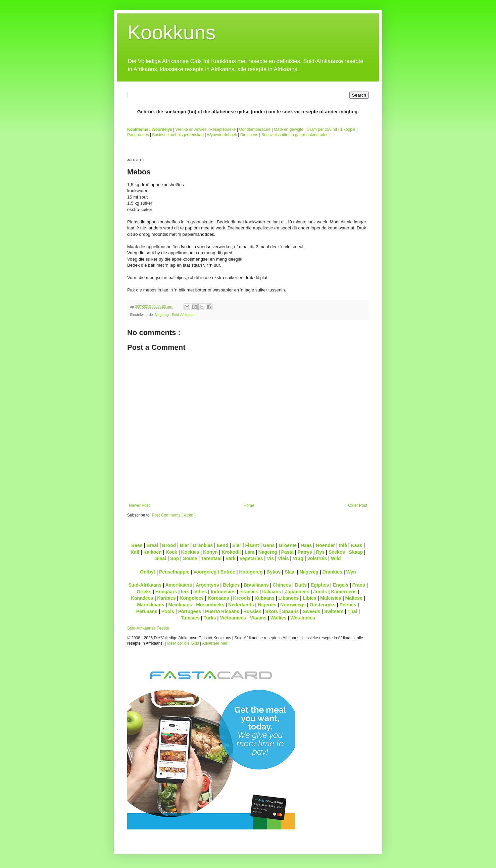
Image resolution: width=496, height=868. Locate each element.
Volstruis (317, 558)
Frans (359, 585)
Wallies (279, 618)
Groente (288, 545)
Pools (168, 611)
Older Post (358, 505)
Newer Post (139, 505)
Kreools (242, 598)
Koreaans (218, 598)
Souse (190, 558)
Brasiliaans (256, 585)
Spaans (290, 611)
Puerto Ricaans (222, 611)
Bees (137, 545)
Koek (171, 552)
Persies (348, 605)
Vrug (298, 558)
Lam (250, 552)
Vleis (283, 558)
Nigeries (267, 605)
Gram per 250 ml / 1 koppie (331, 129)
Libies (310, 598)
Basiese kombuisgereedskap (178, 135)
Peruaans (147, 611)
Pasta (287, 552)
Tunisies (190, 618)
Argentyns (207, 585)
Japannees (297, 592)
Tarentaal (211, 558)
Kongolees (192, 598)
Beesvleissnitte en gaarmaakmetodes (295, 135)
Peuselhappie (174, 572)
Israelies (249, 592)
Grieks (144, 592)
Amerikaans (179, 585)
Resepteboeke (223, 129)
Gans (269, 545)
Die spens (249, 135)
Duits (301, 585)
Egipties (320, 585)
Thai (353, 611)
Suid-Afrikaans (184, 315)
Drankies (203, 545)
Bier (184, 545)
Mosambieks (210, 605)
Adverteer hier (215, 643)
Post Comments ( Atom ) (174, 515)
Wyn (351, 572)
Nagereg (162, 315)
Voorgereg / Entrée (214, 572)
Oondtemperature (255, 129)
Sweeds (311, 611)
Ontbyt (147, 572)
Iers (185, 592)
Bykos (274, 572)
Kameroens (344, 592)
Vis (270, 558)
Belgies (231, 585)
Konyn (210, 552)
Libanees (288, 598)
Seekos (337, 552)
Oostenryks (323, 605)
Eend (222, 545)
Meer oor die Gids (183, 643)
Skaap (356, 552)
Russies (252, 611)
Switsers (334, 611)
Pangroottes (138, 135)
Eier (237, 545)
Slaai (161, 558)
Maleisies (331, 598)
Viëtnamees (233, 618)
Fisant (252, 545)
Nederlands (241, 605)
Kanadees (142, 598)
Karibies (166, 598)
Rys (320, 552)
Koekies (190, 552)
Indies (200, 592)
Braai (152, 545)
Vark (231, 558)
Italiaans (271, 592)
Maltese (354, 598)
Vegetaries (251, 558)
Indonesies (223, 592)
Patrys (305, 552)
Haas (306, 545)
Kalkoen (153, 552)
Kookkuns (171, 32)
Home (249, 505)
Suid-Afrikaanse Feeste (148, 628)
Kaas (357, 545)
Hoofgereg (251, 572)
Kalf (135, 552)
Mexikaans (180, 605)
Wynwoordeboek (222, 135)
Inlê (343, 545)
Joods (320, 592)
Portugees (190, 611)
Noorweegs (293, 605)
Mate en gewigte (289, 129)
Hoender (325, 545)
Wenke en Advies (191, 129)
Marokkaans (151, 605)
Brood (169, 545)
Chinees (282, 585)
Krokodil (231, 552)
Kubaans (264, 598)
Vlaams (258, 618)
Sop (175, 558)
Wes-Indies (303, 618)
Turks (210, 618)
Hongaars (166, 592)
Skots (271, 611)
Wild (336, 558)
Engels (341, 585)
